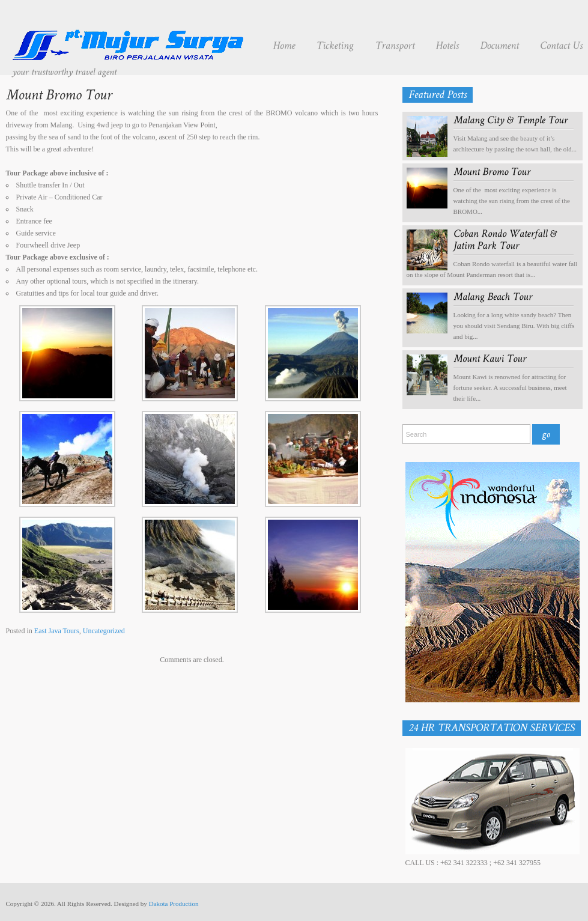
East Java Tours (57, 631)
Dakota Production (174, 904)
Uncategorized (104, 631)
